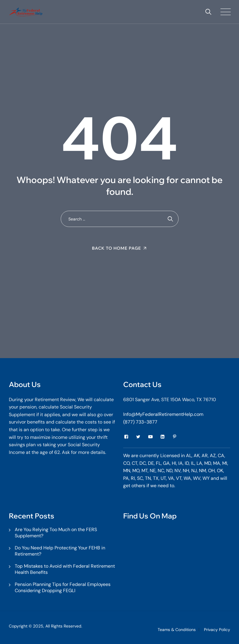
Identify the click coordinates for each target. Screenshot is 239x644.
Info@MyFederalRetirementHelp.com (163, 414)
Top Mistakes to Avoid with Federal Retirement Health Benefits (65, 569)
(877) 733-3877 (140, 422)
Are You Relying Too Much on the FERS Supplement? (56, 533)
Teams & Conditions (177, 630)
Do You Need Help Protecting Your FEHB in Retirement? (60, 551)
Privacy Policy (217, 630)
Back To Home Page (117, 248)
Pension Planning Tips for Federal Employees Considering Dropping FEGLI (63, 587)
